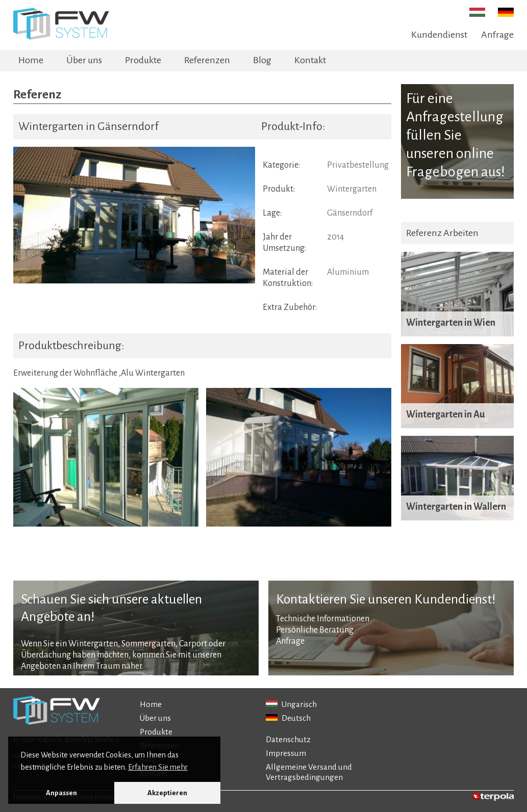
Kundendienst (439, 35)
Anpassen (61, 793)
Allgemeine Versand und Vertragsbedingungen (309, 772)
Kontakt (310, 60)
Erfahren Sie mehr (158, 767)
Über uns (84, 60)
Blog (262, 60)
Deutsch (288, 718)
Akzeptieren (167, 793)
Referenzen (207, 60)
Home (31, 60)
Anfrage (497, 35)
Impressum (286, 753)
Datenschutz (288, 739)
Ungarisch (291, 704)
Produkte (143, 60)
